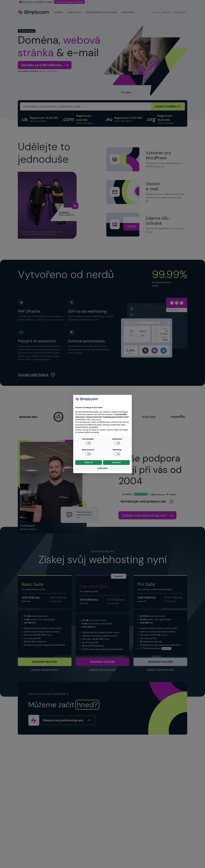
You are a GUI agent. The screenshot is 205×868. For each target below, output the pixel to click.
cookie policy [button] (96, 419)
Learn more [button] (102, 468)
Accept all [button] (116, 462)
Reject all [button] (89, 462)
